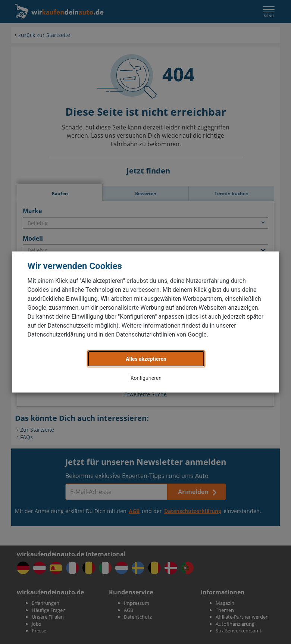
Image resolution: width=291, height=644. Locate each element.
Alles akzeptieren (146, 359)
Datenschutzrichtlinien (146, 334)
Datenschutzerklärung (57, 334)
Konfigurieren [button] (146, 378)
